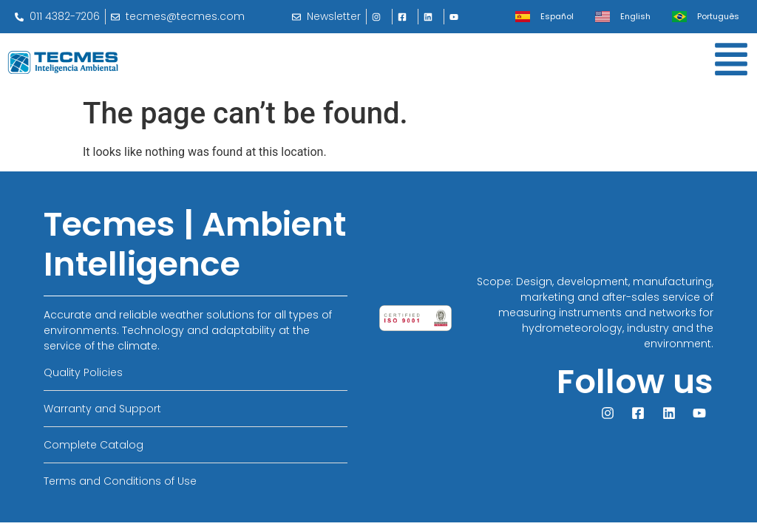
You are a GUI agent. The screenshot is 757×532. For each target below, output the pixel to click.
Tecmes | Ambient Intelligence (195, 244)
